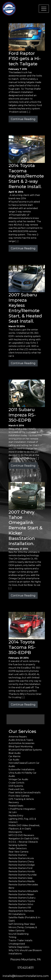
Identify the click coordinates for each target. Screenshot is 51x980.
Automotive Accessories (21, 743)
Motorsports (15, 832)
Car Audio (14, 760)
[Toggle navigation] (44, 9)
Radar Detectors (18, 848)
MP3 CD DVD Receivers (21, 835)
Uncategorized (17, 944)
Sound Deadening (19, 934)
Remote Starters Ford (20, 868)
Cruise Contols (16, 783)
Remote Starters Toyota (22, 901)
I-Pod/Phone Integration (22, 809)
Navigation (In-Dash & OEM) (24, 839)
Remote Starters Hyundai (23, 875)
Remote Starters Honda (22, 871)
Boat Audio (15, 753)
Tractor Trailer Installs (20, 940)
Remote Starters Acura (21, 858)
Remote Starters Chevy (21, 862)
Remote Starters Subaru (22, 898)
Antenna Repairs (18, 737)
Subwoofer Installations (21, 770)
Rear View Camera (18, 852)
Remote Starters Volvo (21, 904)
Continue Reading (23, 119)
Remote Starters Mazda (21, 881)
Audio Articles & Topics (21, 740)
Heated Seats (16, 806)
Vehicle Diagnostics (19, 947)
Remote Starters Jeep (21, 878)
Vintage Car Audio (18, 779)
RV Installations (17, 914)
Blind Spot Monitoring (21, 747)
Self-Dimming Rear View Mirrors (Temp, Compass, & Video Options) (23, 927)
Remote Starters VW (20, 908)
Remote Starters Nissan (21, 894)
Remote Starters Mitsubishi (23, 891)
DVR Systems (16, 786)
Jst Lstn (13, 812)
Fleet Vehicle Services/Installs (24, 793)
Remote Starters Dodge (22, 865)
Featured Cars (16, 789)
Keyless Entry (16, 816)
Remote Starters (18, 855)
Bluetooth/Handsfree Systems (25, 750)
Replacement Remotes (21, 911)
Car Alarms (14, 756)
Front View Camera (19, 796)
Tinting (12, 937)
